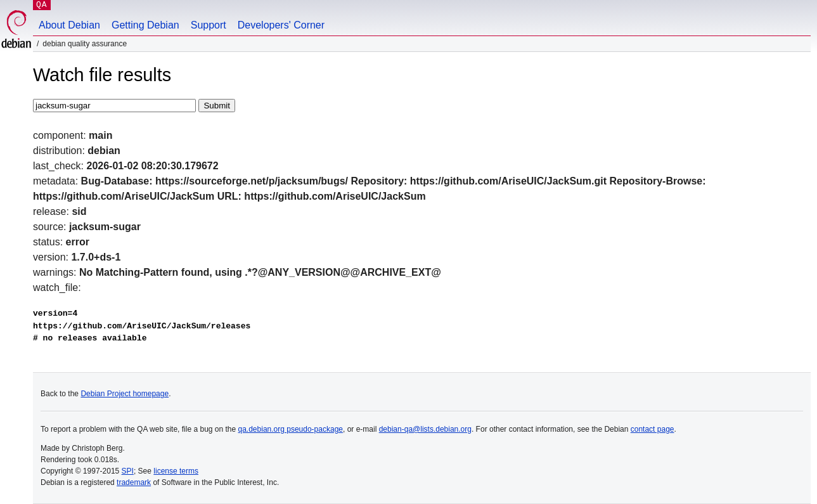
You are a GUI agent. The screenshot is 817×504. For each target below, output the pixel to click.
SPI (128, 471)
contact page (653, 429)
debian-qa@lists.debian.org (425, 429)
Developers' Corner (281, 25)
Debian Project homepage (125, 394)
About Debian (69, 25)
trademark (134, 482)
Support (209, 25)
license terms (176, 471)
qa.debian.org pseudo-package (291, 429)
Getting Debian (145, 25)
